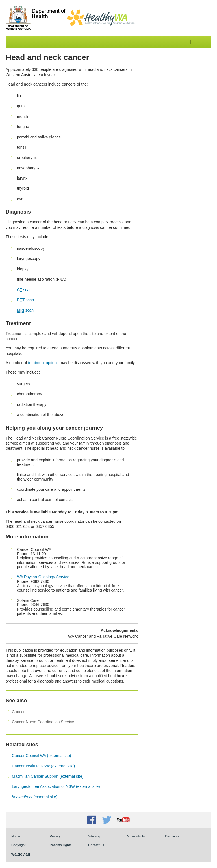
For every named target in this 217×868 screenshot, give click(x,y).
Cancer (18, 712)
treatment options (43, 363)
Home (16, 836)
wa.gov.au (21, 854)
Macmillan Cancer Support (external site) (48, 776)
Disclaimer (173, 836)
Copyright (18, 845)
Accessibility (136, 836)
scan (24, 290)
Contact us (96, 845)
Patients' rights (61, 845)
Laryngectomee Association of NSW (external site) (56, 786)
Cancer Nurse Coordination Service (43, 722)
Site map (95, 836)
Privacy (55, 836)
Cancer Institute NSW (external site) (43, 766)
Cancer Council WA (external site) (41, 756)
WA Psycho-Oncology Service (43, 577)
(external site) (35, 797)
